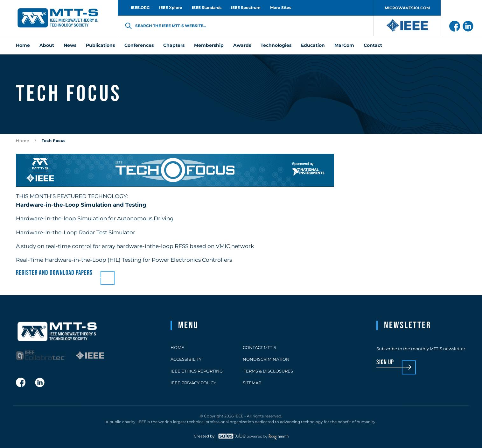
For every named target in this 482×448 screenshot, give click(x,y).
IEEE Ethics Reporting (197, 371)
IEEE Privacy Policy (193, 383)
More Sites (281, 7)
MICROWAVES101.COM (407, 8)
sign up (385, 363)
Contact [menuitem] (373, 45)
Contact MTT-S (259, 347)
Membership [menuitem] (209, 45)
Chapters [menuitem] (174, 45)
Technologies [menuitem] (276, 45)
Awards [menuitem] (242, 45)
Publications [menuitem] (100, 45)
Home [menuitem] (23, 45)
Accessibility (186, 359)
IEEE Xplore (171, 7)
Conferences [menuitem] (139, 45)
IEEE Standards (207, 7)
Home (23, 141)
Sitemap (252, 383)
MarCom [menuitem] (344, 45)
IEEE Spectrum (246, 7)
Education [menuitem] (313, 45)
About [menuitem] (47, 45)
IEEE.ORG (140, 7)
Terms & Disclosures (268, 371)
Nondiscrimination (266, 359)
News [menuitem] (70, 45)
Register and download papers (54, 273)
